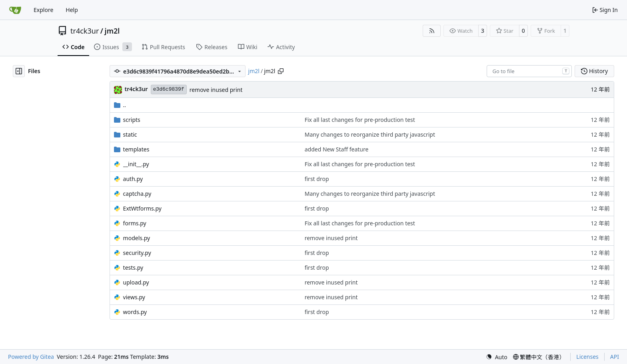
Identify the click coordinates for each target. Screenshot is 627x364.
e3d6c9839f (169, 89)
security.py (137, 253)
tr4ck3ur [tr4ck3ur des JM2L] (136, 89)
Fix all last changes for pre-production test (360, 120)
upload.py (136, 282)
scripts (132, 120)
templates (136, 149)
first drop (317, 179)
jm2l (112, 31)
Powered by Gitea (31, 357)
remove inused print (216, 90)
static (130, 134)
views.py (134, 297)
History (594, 71)
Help (72, 10)
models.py (137, 238)
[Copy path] (281, 71)
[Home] (15, 10)
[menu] (497, 357)
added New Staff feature (337, 149)
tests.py (133, 268)
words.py (135, 312)
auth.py (133, 179)
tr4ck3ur (85, 31)
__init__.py (136, 164)
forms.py (135, 223)
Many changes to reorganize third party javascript (370, 134)
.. (120, 105)
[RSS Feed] (432, 31)
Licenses (587, 357)
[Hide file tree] (19, 71)
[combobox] (529, 71)
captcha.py (137, 194)
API (615, 357)
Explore (43, 10)
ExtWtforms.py (142, 208)
